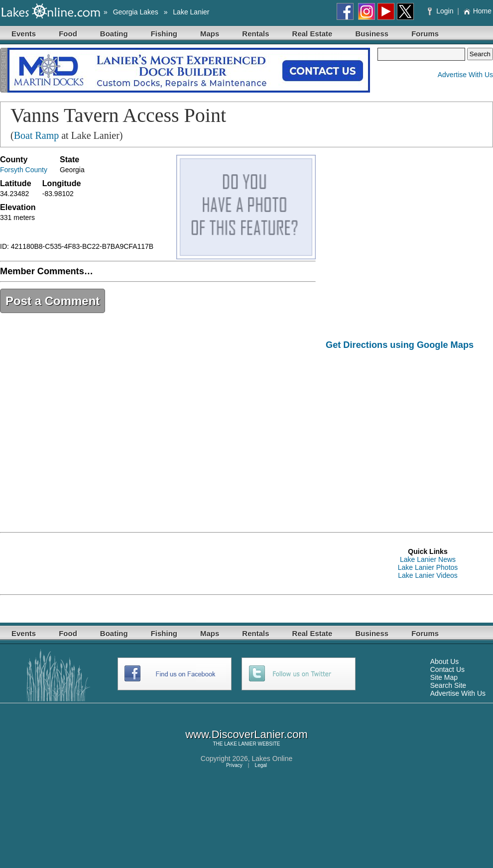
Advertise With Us (465, 75)
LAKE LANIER (240, 744)
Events (24, 34)
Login (441, 11)
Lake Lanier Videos (428, 575)
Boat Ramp (37, 135)
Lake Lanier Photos (428, 567)
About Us (445, 661)
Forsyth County (24, 170)
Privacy (234, 765)
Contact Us (447, 669)
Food (68, 34)
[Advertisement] (409, 434)
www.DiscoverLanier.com (246, 734)
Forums (425, 34)
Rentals (255, 34)
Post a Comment (53, 301)
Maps (210, 34)
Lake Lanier (191, 12)
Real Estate (312, 34)
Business (372, 34)
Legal (261, 765)
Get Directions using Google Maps (400, 345)
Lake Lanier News (428, 559)
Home (477, 11)
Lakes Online (272, 759)
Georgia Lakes (136, 12)
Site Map (444, 677)
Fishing (164, 34)
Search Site (448, 685)
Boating (114, 34)
